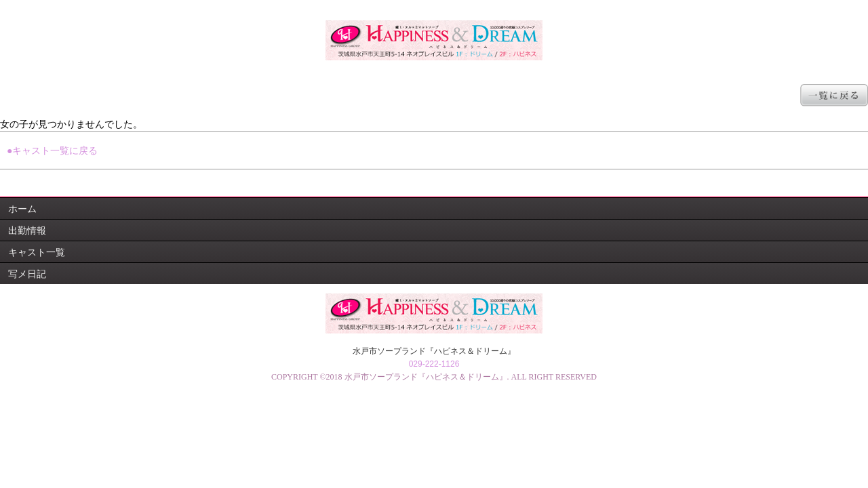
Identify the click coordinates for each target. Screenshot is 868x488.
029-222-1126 (434, 364)
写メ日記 (27, 274)
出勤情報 (27, 230)
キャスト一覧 (37, 252)
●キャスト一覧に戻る (52, 150)
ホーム (22, 209)
